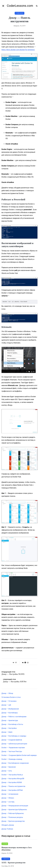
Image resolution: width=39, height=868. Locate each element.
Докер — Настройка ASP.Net (12, 790)
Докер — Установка (9, 701)
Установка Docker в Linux (11, 697)
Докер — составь (8, 802)
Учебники (19, 13)
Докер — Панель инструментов (13, 786)
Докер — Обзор (7, 693)
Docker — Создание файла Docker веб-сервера (19, 755)
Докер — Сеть (7, 771)
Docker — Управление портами (13, 748)
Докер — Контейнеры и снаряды (14, 736)
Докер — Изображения (10, 709)
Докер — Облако (8, 798)
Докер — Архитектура (10, 720)
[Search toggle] (36, 6)
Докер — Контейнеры (10, 713)
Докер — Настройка (9, 728)
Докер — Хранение (9, 767)
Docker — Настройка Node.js (12, 775)
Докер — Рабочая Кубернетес (13, 813)
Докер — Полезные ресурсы (12, 817)
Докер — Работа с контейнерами (14, 717)
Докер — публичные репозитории (14, 744)
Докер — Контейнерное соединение (15, 763)
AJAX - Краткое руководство (13, 863)
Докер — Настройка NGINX (12, 782)
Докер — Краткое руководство (13, 821)
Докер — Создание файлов (12, 740)
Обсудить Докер (8, 825)
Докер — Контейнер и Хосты (12, 724)
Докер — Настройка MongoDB (13, 779)
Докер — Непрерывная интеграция (15, 806)
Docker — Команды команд (12, 759)
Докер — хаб (6, 705)
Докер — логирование (10, 794)
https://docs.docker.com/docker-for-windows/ (18, 50)
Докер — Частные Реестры (12, 751)
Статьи (5, 844)
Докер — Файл (7, 732)
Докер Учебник (7, 829)
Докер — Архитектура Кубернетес (14, 810)
